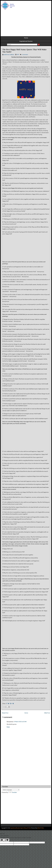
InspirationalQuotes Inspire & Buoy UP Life (20, 828)
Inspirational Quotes (26, 41)
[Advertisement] (26, 23)
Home (26, 38)
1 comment (25, 55)
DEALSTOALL (41, 828)
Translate (13, 792)
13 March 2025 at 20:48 (20, 722)
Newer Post (5, 713)
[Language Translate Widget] (11, 790)
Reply (8, 727)
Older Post (47, 713)
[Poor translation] (6, 840)
